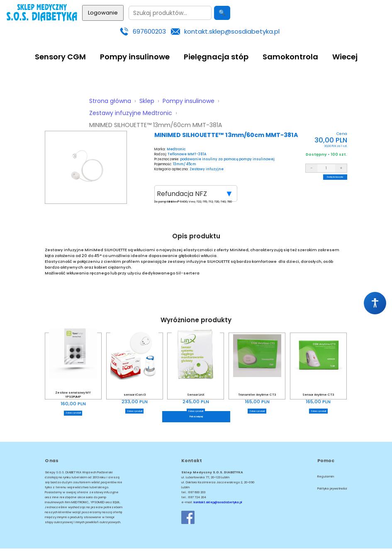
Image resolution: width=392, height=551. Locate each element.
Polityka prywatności (332, 491)
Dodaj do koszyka (327, 180)
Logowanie (103, 13)
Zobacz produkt (73, 413)
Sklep (147, 101)
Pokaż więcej (196, 418)
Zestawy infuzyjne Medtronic (131, 113)
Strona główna (110, 101)
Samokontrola (290, 57)
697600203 (149, 31)
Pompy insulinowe (135, 57)
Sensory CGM (60, 57)
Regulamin (326, 479)
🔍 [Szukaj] (222, 13)
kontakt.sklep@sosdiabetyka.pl (232, 31)
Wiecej (345, 57)
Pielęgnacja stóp (216, 57)
